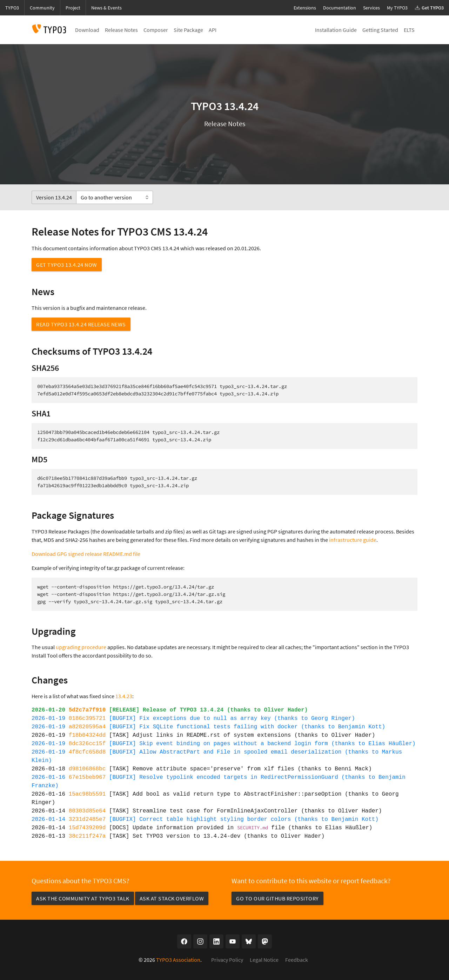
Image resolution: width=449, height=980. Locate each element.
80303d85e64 (87, 811)
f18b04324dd (87, 735)
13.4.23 (124, 696)
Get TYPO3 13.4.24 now (67, 265)
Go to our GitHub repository (277, 898)
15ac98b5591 (87, 794)
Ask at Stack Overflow (172, 898)
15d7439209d (87, 828)
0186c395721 (87, 719)
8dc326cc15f (87, 744)
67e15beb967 (87, 777)
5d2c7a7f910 (87, 710)
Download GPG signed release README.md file (86, 554)
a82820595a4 (87, 727)
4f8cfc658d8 (87, 752)
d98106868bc (87, 769)
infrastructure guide (353, 540)
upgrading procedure (81, 647)
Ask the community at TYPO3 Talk (83, 898)
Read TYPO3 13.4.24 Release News (81, 324)
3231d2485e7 (87, 819)
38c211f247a (87, 836)
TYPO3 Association (178, 960)
